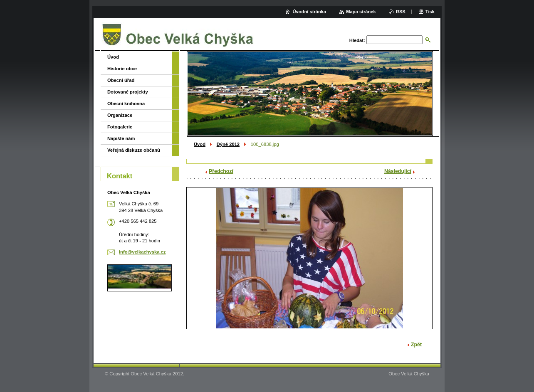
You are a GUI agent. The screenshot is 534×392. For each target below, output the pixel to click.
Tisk (430, 12)
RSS (401, 12)
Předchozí (221, 171)
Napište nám (121, 138)
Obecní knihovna (126, 104)
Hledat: (357, 40)
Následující (398, 171)
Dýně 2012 (228, 144)
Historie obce (122, 69)
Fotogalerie (120, 127)
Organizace (120, 115)
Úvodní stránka (309, 12)
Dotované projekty (128, 92)
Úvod (200, 144)
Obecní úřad (121, 80)
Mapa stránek (361, 12)
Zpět (416, 345)
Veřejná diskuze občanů (134, 150)
